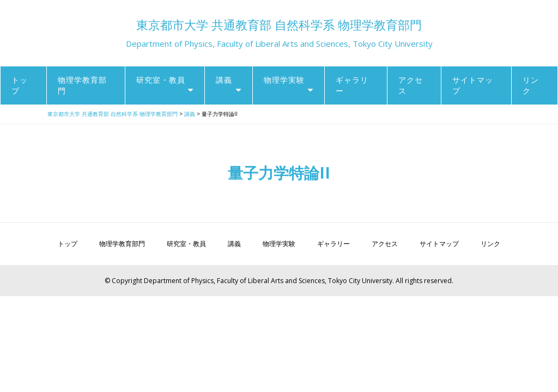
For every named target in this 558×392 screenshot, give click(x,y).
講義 (224, 80)
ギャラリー (352, 85)
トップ (20, 85)
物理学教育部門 (82, 85)
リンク (531, 85)
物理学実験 (284, 80)
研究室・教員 (161, 80)
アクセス (411, 85)
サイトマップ (473, 85)
